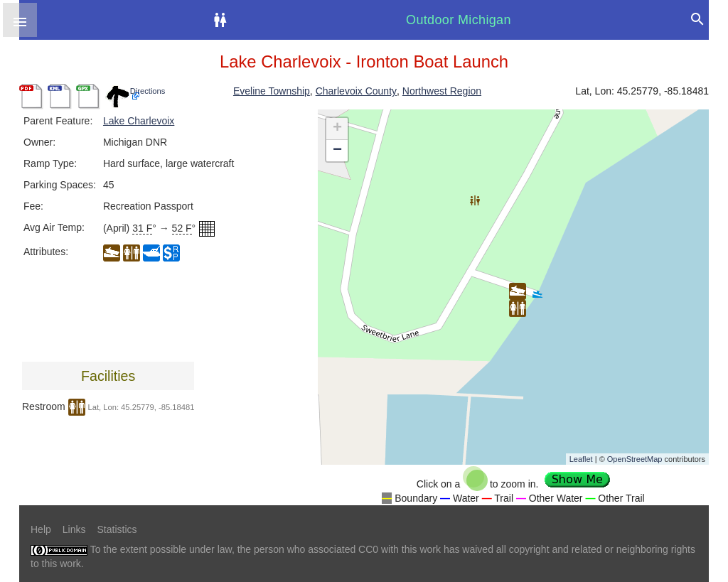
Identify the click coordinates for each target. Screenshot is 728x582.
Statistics (117, 529)
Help (41, 529)
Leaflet (581, 459)
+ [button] (337, 129)
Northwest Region (442, 91)
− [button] (337, 151)
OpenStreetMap (635, 459)
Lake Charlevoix (139, 121)
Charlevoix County (356, 91)
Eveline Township (272, 91)
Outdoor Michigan (459, 20)
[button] (20, 20)
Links (74, 529)
